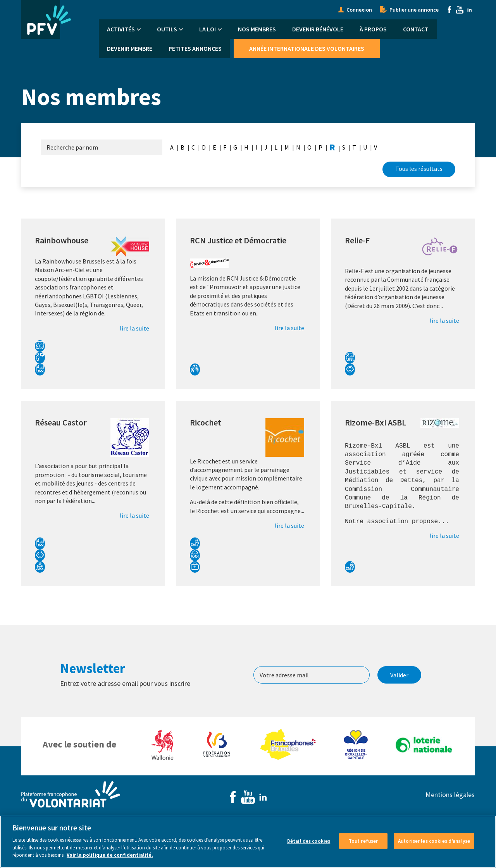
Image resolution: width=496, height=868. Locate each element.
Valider (399, 675)
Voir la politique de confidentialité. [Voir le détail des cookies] (110, 861)
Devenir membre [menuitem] (130, 48)
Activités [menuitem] (121, 29)
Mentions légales (450, 795)
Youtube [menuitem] (460, 10)
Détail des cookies (309, 847)
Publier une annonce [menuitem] (414, 10)
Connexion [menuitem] (359, 10)
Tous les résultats (419, 169)
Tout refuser (363, 847)
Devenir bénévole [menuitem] (318, 29)
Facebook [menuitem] (449, 10)
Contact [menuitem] (416, 29)
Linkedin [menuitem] (470, 10)
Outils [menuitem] (167, 29)
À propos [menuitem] (373, 29)
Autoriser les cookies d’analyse (434, 847)
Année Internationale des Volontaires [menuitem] (307, 48)
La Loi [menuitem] (208, 29)
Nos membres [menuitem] (257, 29)
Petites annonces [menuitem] (195, 48)
